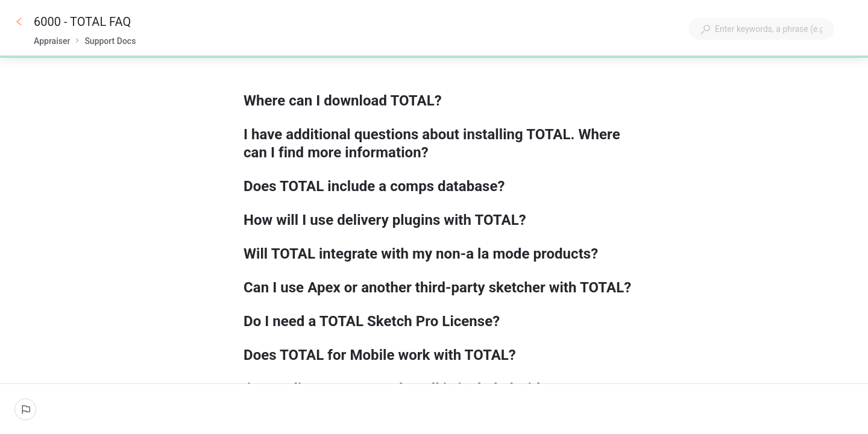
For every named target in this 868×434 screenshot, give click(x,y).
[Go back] (19, 22)
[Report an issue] (25, 409)
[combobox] (761, 29)
